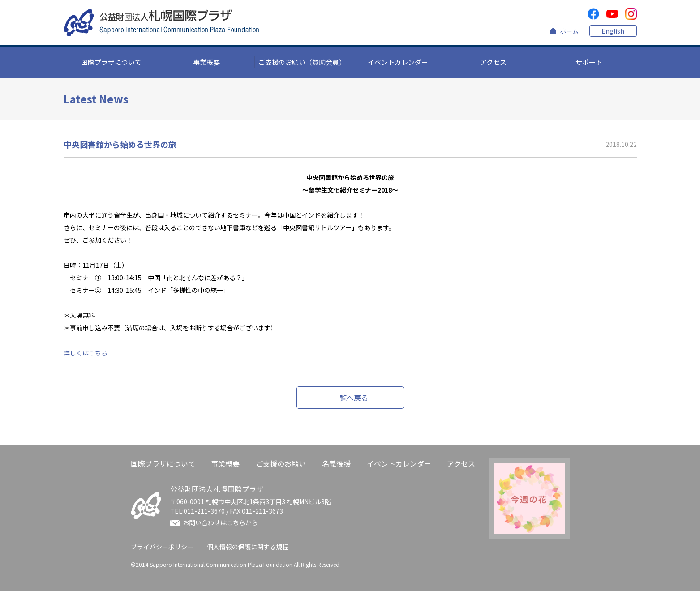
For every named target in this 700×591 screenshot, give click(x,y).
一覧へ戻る (350, 398)
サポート (589, 62)
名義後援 (336, 463)
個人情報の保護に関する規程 (248, 547)
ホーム (569, 31)
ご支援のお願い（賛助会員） (302, 62)
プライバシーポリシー (162, 547)
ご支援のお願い (281, 463)
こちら (236, 522)
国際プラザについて (111, 62)
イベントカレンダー (398, 62)
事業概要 (206, 62)
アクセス (493, 62)
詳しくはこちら (86, 353)
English (613, 31)
